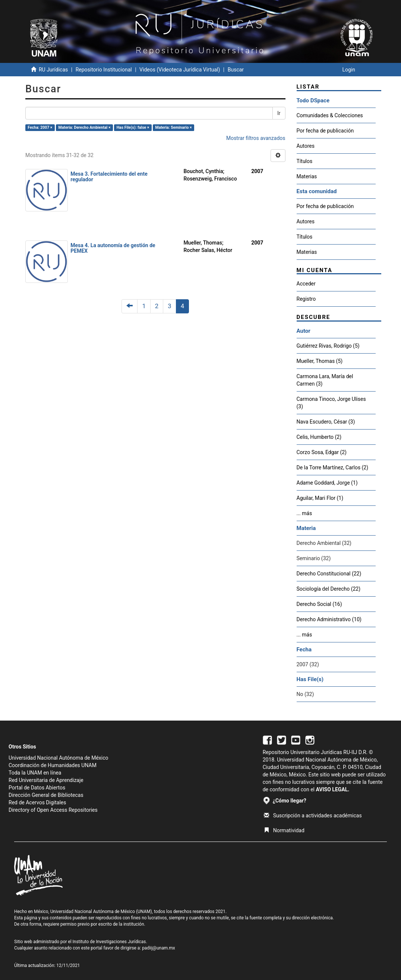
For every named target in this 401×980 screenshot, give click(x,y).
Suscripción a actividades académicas (313, 815)
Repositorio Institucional (104, 70)
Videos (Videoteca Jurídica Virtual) (180, 70)
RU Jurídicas (53, 70)
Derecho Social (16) (319, 604)
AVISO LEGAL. (332, 789)
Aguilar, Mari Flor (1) (320, 498)
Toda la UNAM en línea (35, 773)
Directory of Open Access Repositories (53, 810)
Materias (307, 176)
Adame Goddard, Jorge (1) (327, 483)
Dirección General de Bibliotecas (46, 795)
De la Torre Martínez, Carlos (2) (333, 467)
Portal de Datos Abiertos (37, 788)
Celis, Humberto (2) (319, 437)
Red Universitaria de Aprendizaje (46, 780)
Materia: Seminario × (173, 127)
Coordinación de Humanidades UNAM (53, 765)
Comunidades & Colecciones (330, 115)
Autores (306, 146)
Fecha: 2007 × (40, 127)
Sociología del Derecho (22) (329, 589)
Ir (279, 113)
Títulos (305, 161)
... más (304, 513)
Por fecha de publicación (325, 131)
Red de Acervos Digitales (37, 802)
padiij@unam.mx (159, 948)
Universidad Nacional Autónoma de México (59, 758)
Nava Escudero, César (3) (326, 422)
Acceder (306, 284)
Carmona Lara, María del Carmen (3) (325, 380)
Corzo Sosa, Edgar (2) (322, 452)
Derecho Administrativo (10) (329, 619)
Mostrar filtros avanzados (256, 138)
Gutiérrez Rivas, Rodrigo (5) (328, 346)
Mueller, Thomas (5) (320, 361)
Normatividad (284, 830)
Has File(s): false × (133, 127)
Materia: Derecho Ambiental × (85, 127)
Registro (306, 299)
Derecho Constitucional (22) (329, 574)
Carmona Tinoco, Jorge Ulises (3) (331, 403)
